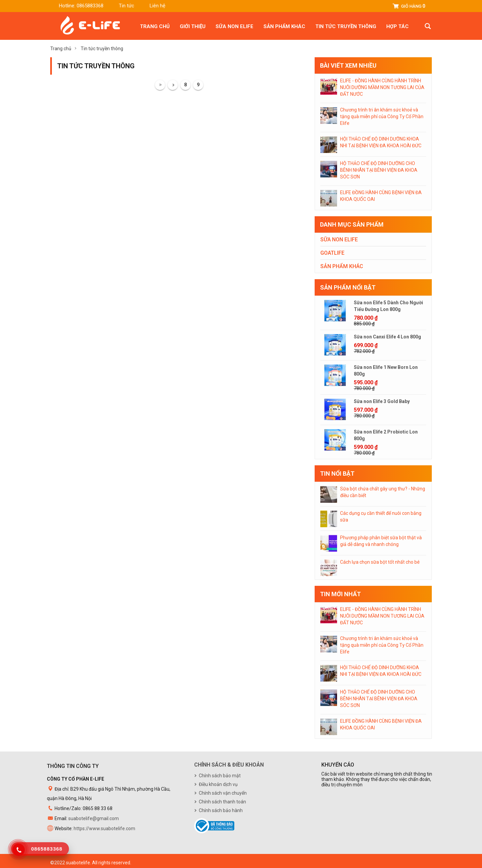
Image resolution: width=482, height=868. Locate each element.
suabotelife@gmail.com (94, 818)
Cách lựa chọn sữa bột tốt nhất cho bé (380, 562)
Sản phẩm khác (284, 26)
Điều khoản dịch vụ (218, 784)
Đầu (160, 85)
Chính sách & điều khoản (229, 765)
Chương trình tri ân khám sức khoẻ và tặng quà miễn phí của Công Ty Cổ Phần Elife (382, 116)
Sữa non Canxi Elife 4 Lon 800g (387, 337)
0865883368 (90, 6)
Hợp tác (397, 26)
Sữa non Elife (234, 26)
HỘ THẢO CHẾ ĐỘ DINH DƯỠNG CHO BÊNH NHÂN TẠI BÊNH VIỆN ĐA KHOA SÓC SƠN (379, 170)
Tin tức (127, 6)
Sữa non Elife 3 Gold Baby (382, 401)
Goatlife (332, 253)
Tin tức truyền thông (346, 26)
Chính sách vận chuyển (223, 793)
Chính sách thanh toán (222, 802)
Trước (173, 85)
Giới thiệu (193, 26)
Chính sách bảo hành (221, 810)
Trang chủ (155, 26)
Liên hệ (157, 6)
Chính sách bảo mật (220, 776)
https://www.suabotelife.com (104, 828)
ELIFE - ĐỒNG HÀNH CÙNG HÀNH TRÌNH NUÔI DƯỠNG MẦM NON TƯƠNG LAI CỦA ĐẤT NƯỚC (382, 87)
